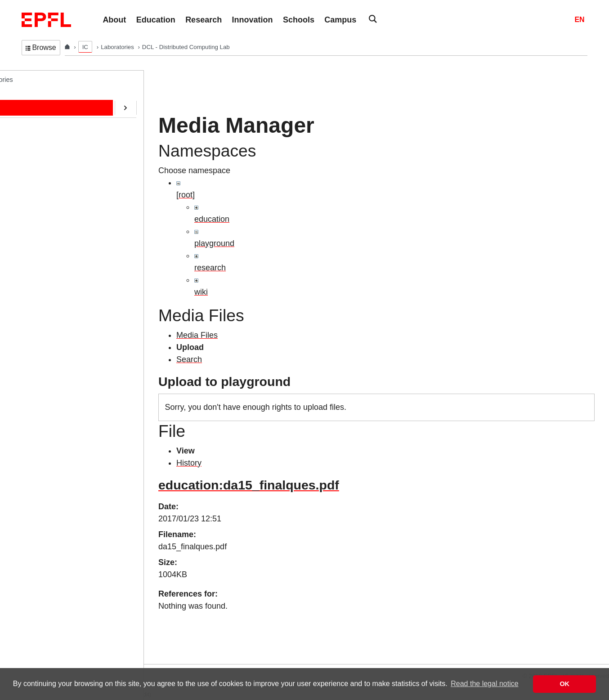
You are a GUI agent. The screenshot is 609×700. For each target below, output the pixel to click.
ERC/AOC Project (56, 210)
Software (43, 191)
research (210, 268)
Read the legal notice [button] (484, 684)
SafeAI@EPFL (51, 247)
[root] (186, 195)
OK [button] (564, 684)
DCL (28, 79)
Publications (48, 154)
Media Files (197, 335)
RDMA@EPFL (51, 266)
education (212, 219)
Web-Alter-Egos (53, 285)
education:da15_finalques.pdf (249, 485)
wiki (201, 292)
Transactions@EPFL (60, 304)
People (40, 117)
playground (214, 243)
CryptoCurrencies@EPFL (67, 229)
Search (189, 359)
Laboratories (118, 47)
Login (11, 658)
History (189, 463)
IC (85, 47)
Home (39, 98)
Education (45, 135)
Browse (41, 47)
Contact (41, 173)
